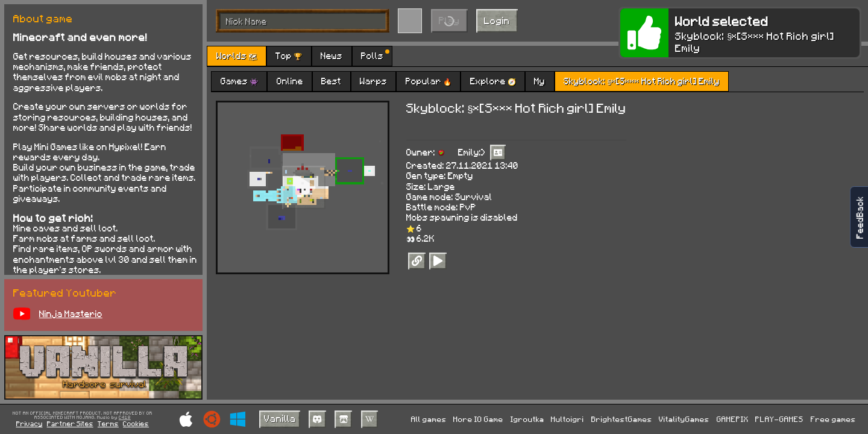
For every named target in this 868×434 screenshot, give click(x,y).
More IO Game (478, 419)
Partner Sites (70, 423)
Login (497, 20)
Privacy (30, 423)
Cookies (136, 423)
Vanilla (280, 418)
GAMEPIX (733, 419)
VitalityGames (684, 419)
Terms (108, 423)
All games (429, 419)
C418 (125, 418)
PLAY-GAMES (779, 419)
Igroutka (527, 419)
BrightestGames (622, 419)
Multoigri (568, 419)
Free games (833, 419)
